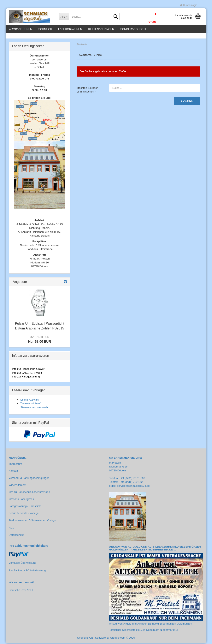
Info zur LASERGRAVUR (27, 374)
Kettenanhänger (101, 29)
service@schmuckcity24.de (133, 487)
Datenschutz (16, 536)
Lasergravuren (70, 29)
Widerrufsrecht (17, 486)
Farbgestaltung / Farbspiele (25, 507)
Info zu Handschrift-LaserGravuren (29, 493)
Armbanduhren (21, 29)
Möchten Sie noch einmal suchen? (87, 91)
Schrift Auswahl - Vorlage (24, 514)
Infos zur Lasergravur (21, 500)
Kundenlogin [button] (188, 5)
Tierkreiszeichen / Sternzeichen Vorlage (32, 521)
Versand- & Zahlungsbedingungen (29, 479)
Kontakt (13, 472)
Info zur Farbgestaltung (26, 377)
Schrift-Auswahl (30, 400)
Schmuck (45, 29)
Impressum (15, 465)
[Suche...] (64, 17)
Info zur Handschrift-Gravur (28, 370)
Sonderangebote (134, 29)
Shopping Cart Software (92, 639)
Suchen (187, 102)
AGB (11, 529)
